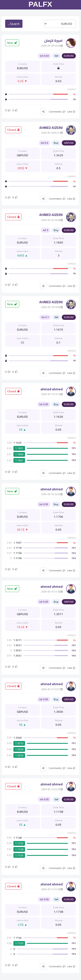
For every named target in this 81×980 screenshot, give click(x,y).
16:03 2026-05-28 (52, 46)
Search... (14, 24)
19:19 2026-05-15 (52, 394)
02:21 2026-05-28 (52, 133)
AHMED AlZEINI (51, 128)
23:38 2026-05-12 (52, 889)
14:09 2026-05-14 (52, 494)
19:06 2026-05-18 (52, 307)
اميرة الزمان (53, 41)
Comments (57, 112)
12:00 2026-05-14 (52, 592)
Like (72, 112)
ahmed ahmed (52, 389)
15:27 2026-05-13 (52, 689)
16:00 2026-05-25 (52, 220)
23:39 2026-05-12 (52, 789)
